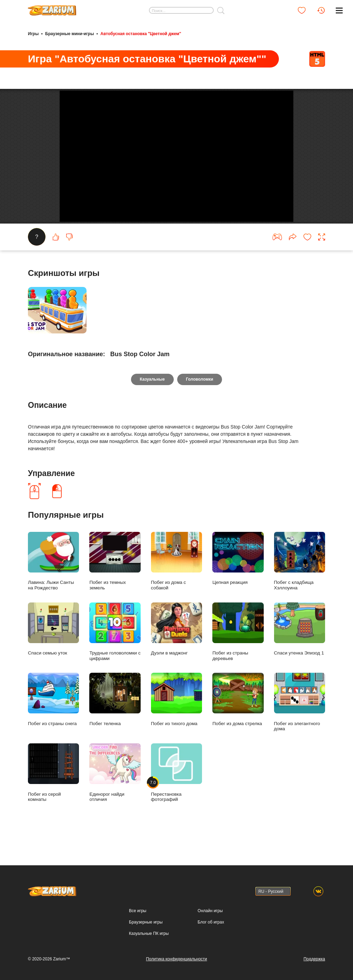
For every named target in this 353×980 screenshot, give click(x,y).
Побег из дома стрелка (238, 719)
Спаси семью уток (53, 648)
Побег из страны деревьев (238, 651)
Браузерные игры (146, 922)
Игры (33, 34)
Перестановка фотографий (176, 792)
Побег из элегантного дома (300, 721)
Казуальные (152, 399)
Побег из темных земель (115, 580)
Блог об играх (211, 922)
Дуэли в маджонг (176, 648)
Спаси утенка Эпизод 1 (300, 648)
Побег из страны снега (53, 719)
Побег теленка (115, 719)
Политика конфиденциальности (176, 959)
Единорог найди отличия (115, 792)
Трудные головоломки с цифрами (115, 651)
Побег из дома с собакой (176, 580)
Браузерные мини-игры (69, 34)
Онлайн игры (210, 911)
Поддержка (314, 959)
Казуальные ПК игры (149, 933)
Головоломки (200, 399)
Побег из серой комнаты (53, 792)
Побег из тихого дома (176, 719)
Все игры (138, 911)
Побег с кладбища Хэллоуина (300, 580)
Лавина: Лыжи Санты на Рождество (53, 580)
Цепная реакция (238, 578)
